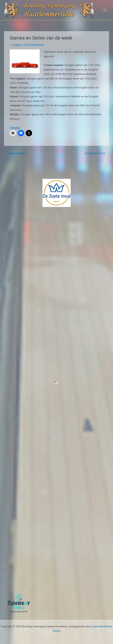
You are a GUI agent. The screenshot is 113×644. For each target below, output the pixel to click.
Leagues (17, 45)
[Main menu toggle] (105, 10)
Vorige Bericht (15, 153)
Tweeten (15, 128)
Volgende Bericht (97, 153)
